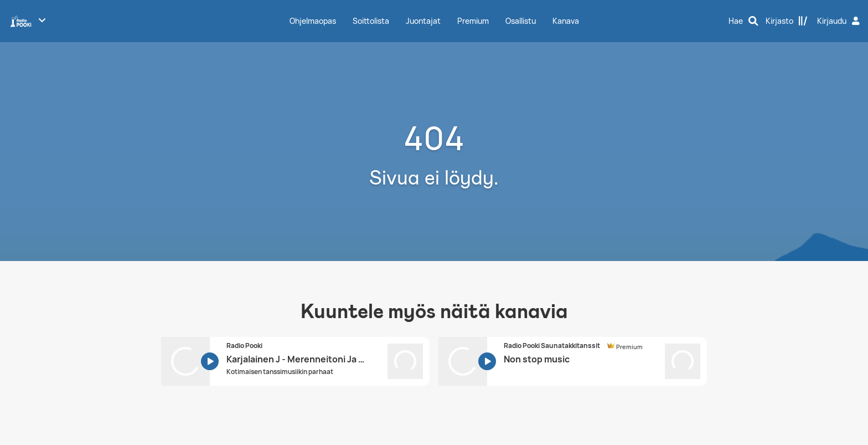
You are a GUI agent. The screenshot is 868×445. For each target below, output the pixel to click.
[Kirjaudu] (840, 21)
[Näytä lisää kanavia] (42, 20)
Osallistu (521, 21)
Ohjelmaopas (313, 21)
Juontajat (423, 21)
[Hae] (743, 21)
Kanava (566, 21)
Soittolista (371, 21)
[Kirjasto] (787, 21)
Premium (473, 21)
